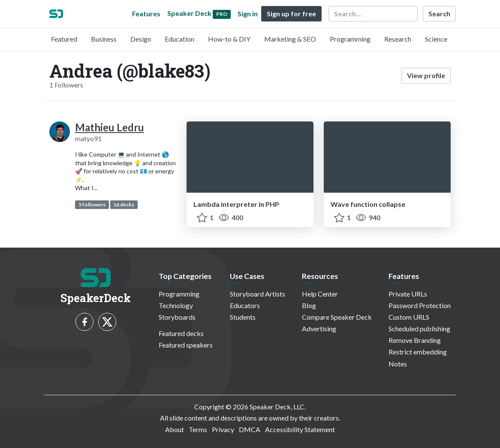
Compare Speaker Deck (337, 317)
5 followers (92, 204)
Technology (176, 305)
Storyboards (177, 317)
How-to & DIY (229, 39)
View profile (426, 75)
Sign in (248, 14)
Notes (398, 364)
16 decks (124, 204)
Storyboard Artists (258, 294)
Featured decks (181, 333)
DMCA (250, 429)
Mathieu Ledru (110, 127)
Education (179, 39)
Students (243, 317)
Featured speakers (186, 345)
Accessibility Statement (300, 429)
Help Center (320, 294)
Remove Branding (415, 340)
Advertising (319, 328)
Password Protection (420, 305)
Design (141, 39)
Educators (245, 305)
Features (146, 14)
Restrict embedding (418, 352)
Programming (350, 39)
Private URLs (408, 294)
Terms (198, 429)
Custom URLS (409, 317)
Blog (309, 305)
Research (398, 39)
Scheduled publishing (419, 328)
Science (436, 39)
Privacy (223, 429)
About (175, 429)
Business (104, 39)
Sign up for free (291, 14)
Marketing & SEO (290, 39)
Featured (64, 39)
